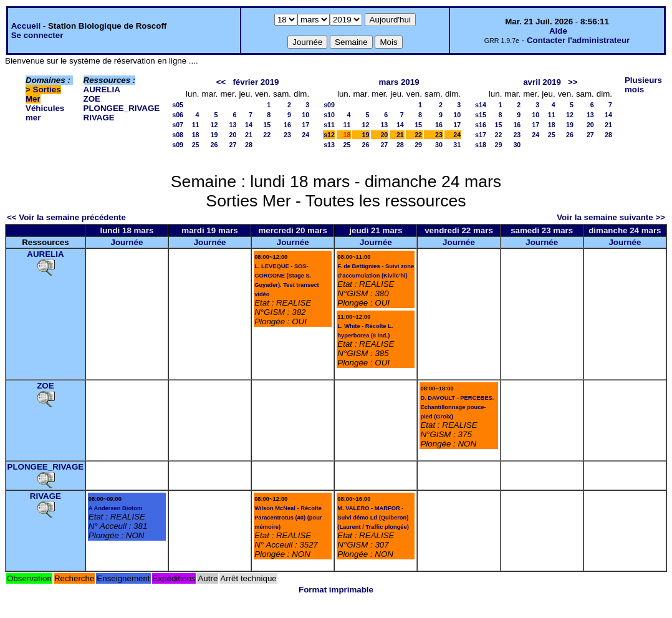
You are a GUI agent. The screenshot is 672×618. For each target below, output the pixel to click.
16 (287, 125)
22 (267, 135)
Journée (127, 242)
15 (267, 125)
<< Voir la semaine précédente (66, 217)
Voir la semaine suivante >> (611, 217)
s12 (329, 135)
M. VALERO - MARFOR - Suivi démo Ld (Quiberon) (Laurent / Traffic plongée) (373, 518)
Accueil (26, 26)
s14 (481, 105)
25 (196, 145)
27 (233, 145)
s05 (178, 105)
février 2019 (256, 82)
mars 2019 (399, 82)
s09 (178, 145)
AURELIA (102, 89)
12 (214, 125)
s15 (481, 115)
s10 (329, 115)
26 (214, 145)
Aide (558, 31)
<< (221, 82)
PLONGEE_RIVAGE (122, 108)
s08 (178, 135)
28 (249, 145)
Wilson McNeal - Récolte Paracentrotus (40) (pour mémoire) (288, 518)
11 (196, 125)
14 (249, 125)
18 (196, 135)
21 (249, 135)
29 (418, 145)
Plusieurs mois (643, 85)
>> (573, 82)
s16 (481, 125)
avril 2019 (542, 82)
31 (457, 145)
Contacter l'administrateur (578, 40)
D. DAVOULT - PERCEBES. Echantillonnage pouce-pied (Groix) (457, 407)
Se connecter (37, 35)
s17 (481, 135)
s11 (329, 125)
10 (305, 115)
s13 (329, 145)
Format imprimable (336, 590)
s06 (178, 115)
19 (214, 135)
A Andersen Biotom (115, 508)
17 (305, 125)
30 (439, 145)
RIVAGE (99, 118)
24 (305, 135)
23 (287, 135)
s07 (178, 125)
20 (233, 135)
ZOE (92, 99)
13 (233, 125)
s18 (481, 145)
